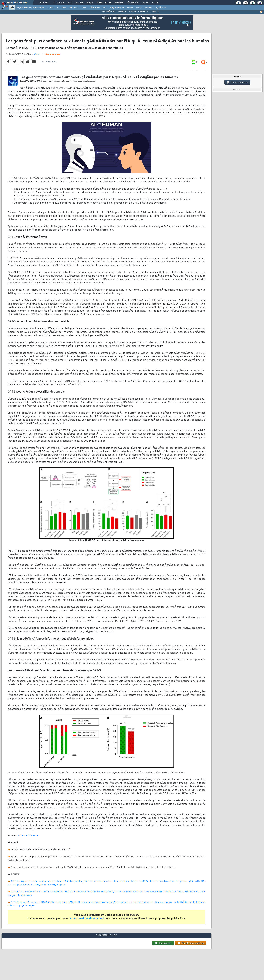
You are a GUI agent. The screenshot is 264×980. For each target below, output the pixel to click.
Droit (145, 3)
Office (139, 8)
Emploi (119, 3)
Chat (90, 3)
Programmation (117, 8)
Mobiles (149, 8)
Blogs (80, 3)
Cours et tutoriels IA (138, 12)
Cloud (50, 8)
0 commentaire (53, 54)
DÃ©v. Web (94, 8)
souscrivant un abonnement (87, 919)
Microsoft (74, 8)
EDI (105, 8)
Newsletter (104, 3)
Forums (44, 3)
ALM (64, 8)
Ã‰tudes (133, 3)
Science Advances (29, 836)
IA (57, 8)
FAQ (70, 3)
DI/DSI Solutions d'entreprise (31, 8)
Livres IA (155, 12)
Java (84, 8)
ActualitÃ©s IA (109, 12)
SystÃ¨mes (161, 8)
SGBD (130, 8)
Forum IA (122, 12)
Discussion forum (237, 82)
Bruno (37, 54)
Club (155, 3)
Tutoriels (58, 3)
